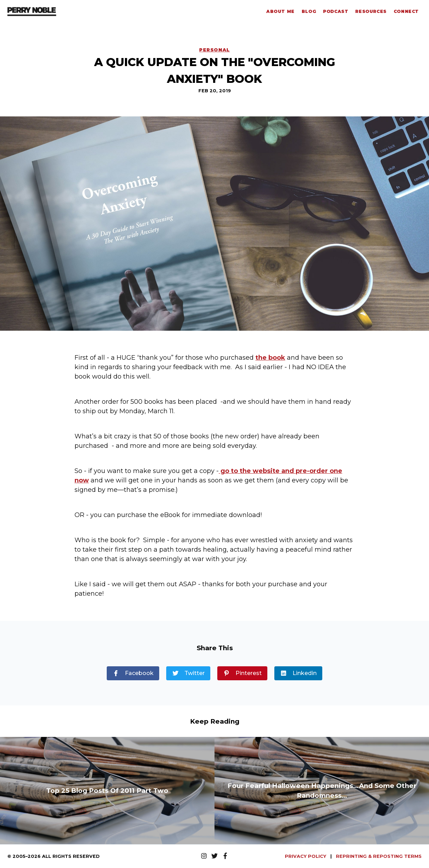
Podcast (336, 11)
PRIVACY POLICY (306, 856)
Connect (406, 11)
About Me (280, 11)
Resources (371, 11)
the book (270, 358)
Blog (309, 11)
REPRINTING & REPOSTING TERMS (379, 856)
